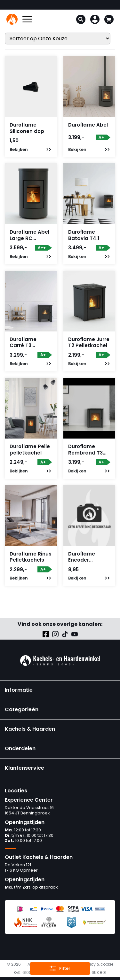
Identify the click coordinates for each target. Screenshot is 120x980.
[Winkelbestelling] (58, 39)
